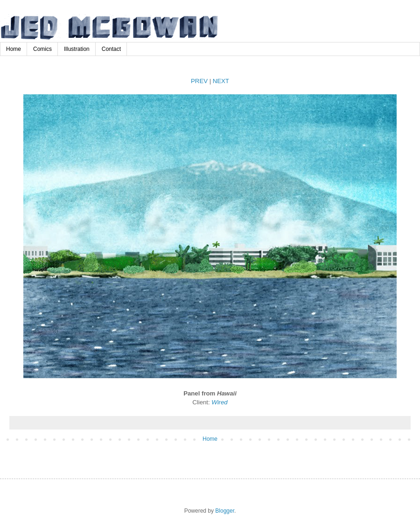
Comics (42, 49)
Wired (219, 402)
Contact (111, 49)
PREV (199, 81)
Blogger (225, 511)
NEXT (221, 81)
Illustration (77, 49)
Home (14, 49)
